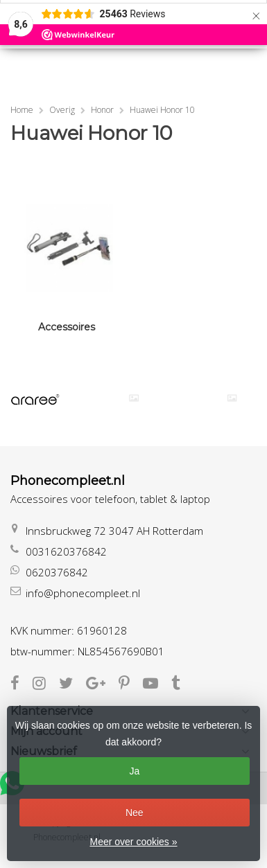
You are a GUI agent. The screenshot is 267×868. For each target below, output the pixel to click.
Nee (135, 813)
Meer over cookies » (133, 842)
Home (22, 110)
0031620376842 (66, 551)
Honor (102, 110)
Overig (62, 110)
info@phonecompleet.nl (83, 593)
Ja (134, 771)
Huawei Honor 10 (162, 110)
